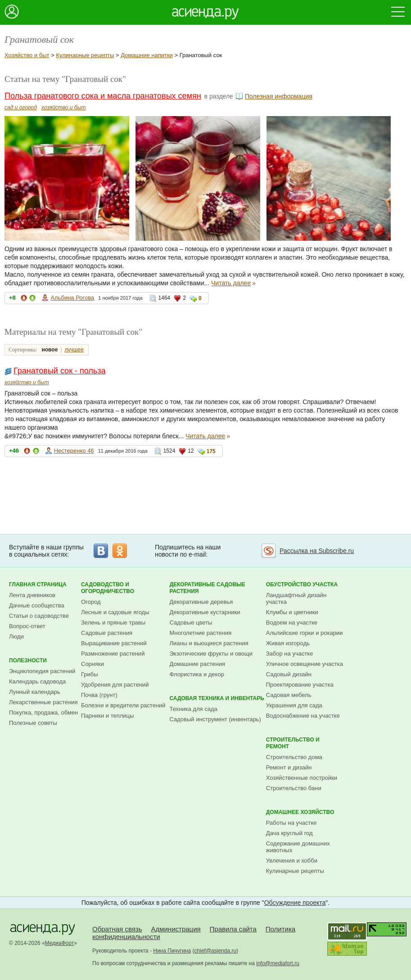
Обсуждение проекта (295, 903)
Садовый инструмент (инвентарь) (215, 719)
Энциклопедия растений (42, 671)
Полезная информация (279, 96)
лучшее (74, 350)
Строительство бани (294, 788)
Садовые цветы (191, 623)
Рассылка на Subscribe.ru (317, 551)
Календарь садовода (37, 681)
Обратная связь (117, 929)
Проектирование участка (300, 685)
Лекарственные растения (43, 702)
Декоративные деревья (201, 602)
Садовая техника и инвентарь (217, 698)
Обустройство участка (302, 584)
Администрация (176, 929)
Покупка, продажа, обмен (43, 713)
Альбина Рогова (72, 298)
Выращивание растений (114, 643)
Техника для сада (193, 709)
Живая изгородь (288, 643)
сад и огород (21, 108)
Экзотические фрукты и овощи (211, 654)
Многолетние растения (200, 633)
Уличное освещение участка (305, 664)
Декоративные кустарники (205, 612)
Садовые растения (107, 633)
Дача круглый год (289, 833)
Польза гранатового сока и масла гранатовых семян (103, 96)
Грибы (90, 674)
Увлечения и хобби (292, 861)
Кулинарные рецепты (85, 55)
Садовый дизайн (289, 674)
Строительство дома (294, 757)
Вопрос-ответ (27, 626)
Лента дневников (32, 595)
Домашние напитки (147, 55)
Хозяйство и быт (27, 55)
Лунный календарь (35, 692)
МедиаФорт (60, 943)
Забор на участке (290, 654)
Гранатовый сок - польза (60, 371)
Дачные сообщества (37, 605)
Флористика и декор (196, 674)
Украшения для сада (294, 705)
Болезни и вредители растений (123, 705)
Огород (91, 602)
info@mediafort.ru (278, 963)
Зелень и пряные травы (113, 623)
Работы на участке (291, 823)
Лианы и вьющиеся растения (209, 643)
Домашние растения (197, 664)
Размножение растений (113, 654)
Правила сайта (233, 929)
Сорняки (93, 664)
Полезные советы (33, 723)
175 (211, 451)
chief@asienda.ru (216, 951)
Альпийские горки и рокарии (305, 633)
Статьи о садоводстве (39, 616)
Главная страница (38, 584)
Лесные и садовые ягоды (115, 612)
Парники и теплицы (107, 716)
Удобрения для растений (115, 685)
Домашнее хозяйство (300, 812)
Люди (16, 636)
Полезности (28, 661)
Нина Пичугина (172, 951)
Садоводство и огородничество (108, 588)
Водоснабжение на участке (303, 716)
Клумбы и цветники (292, 612)
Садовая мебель (289, 695)
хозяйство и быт (64, 108)
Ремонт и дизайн (289, 767)
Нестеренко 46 (74, 451)
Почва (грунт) (99, 695)
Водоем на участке (292, 623)
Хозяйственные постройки (302, 778)
